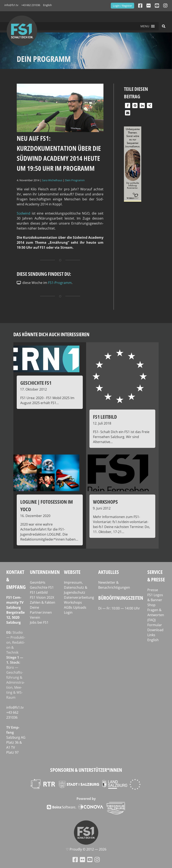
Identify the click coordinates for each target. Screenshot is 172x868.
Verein (35, 617)
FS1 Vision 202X (42, 597)
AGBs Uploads (75, 607)
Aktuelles (109, 572)
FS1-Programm (60, 283)
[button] (145, 26)
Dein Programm (75, 180)
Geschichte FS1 (42, 587)
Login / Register (122, 6)
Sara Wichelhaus (52, 180)
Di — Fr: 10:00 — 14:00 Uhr (119, 608)
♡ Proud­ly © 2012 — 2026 (86, 849)
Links (151, 635)
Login (68, 612)
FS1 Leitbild (39, 592)
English (47, 5)
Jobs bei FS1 (39, 622)
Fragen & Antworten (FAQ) (156, 615)
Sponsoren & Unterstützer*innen (86, 770)
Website (72, 572)
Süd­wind (24, 213)
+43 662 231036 (31, 5)
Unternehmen (45, 572)
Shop (151, 605)
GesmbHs (38, 582)
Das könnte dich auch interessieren (51, 334)
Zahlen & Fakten (43, 602)
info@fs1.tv (11, 5)
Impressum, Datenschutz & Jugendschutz (76, 587)
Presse (153, 590)
